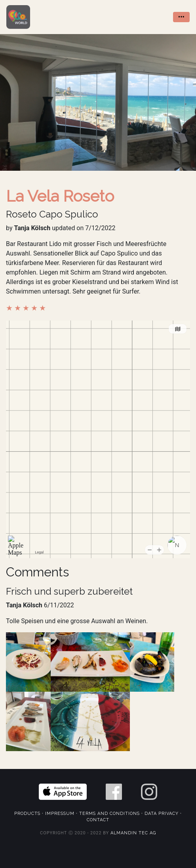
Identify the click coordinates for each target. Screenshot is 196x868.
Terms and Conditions (109, 814)
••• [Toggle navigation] (181, 17)
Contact (98, 820)
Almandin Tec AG (133, 833)
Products (27, 814)
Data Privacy (162, 814)
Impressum (60, 814)
